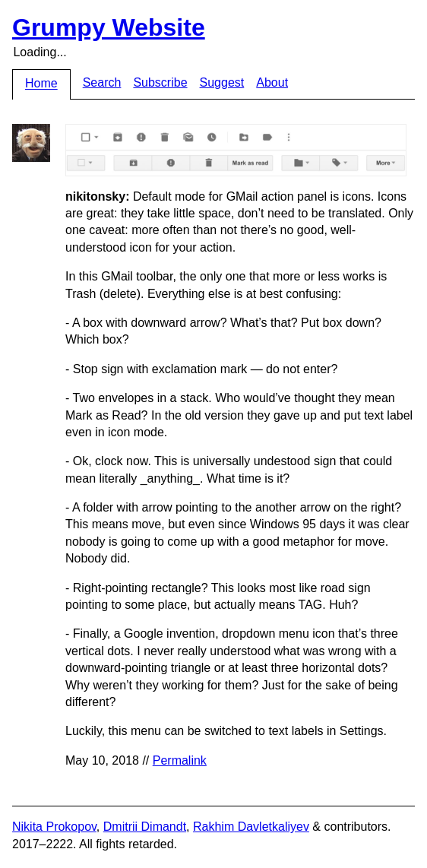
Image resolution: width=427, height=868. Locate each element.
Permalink (180, 760)
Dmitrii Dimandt (145, 827)
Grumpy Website (109, 27)
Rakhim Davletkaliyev (251, 827)
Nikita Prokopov (54, 827)
